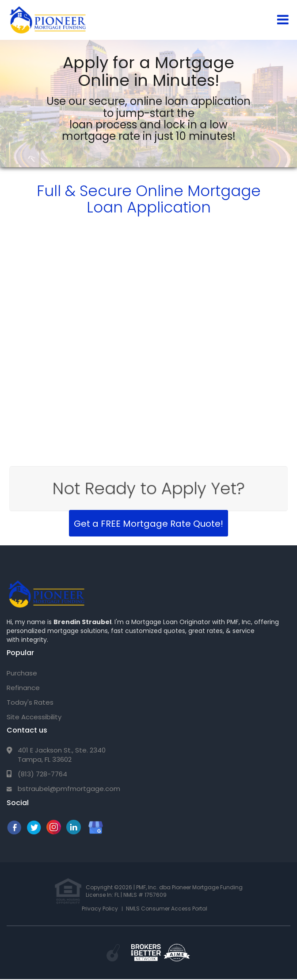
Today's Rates (30, 702)
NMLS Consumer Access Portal (167, 909)
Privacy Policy (100, 909)
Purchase (22, 673)
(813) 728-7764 (42, 774)
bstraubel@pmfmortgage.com (69, 789)
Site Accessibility (34, 717)
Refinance (23, 688)
